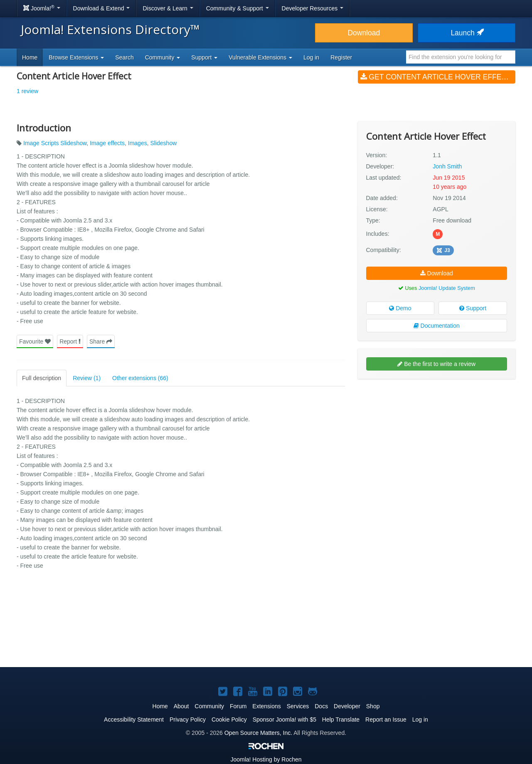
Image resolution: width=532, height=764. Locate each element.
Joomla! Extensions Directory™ (110, 29)
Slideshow (163, 143)
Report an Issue (386, 719)
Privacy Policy (188, 719)
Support (473, 308)
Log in (311, 57)
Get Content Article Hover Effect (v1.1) (438, 77)
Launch (466, 33)
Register (341, 57)
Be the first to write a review (436, 364)
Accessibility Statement (134, 719)
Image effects (107, 143)
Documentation (437, 326)
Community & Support (238, 8)
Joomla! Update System (447, 288)
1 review (27, 91)
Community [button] (163, 57)
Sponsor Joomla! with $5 (284, 719)
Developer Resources (313, 8)
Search (124, 57)
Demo (400, 308)
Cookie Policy (229, 719)
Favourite (35, 341)
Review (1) (87, 378)
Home (30, 57)
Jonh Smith (447, 166)
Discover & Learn (168, 8)
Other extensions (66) (140, 378)
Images (138, 143)
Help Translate (341, 719)
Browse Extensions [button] (76, 57)
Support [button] (204, 57)
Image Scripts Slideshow (55, 143)
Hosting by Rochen (266, 759)
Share (101, 341)
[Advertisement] (437, 439)
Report (70, 341)
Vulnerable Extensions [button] (260, 57)
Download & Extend (102, 8)
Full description (42, 378)
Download (364, 33)
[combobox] (461, 57)
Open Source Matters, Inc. (258, 733)
